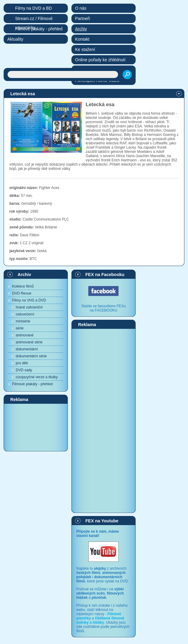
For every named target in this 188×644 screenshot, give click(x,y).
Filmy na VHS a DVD (29, 300)
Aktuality (15, 39)
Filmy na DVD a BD (33, 8)
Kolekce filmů (23, 286)
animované (25, 335)
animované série (29, 342)
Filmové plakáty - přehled (32, 384)
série (20, 328)
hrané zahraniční (29, 307)
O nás (81, 8)
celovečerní (25, 314)
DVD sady (24, 370)
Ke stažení (85, 49)
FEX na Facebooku (105, 275)
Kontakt (82, 39)
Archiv (24, 275)
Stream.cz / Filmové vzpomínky (34, 20)
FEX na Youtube (102, 521)
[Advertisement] (36, 427)
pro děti (22, 363)
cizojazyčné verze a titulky (37, 377)
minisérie (23, 321)
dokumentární (27, 349)
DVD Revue (22, 293)
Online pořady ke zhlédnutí (100, 60)
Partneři (82, 19)
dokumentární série (31, 356)
